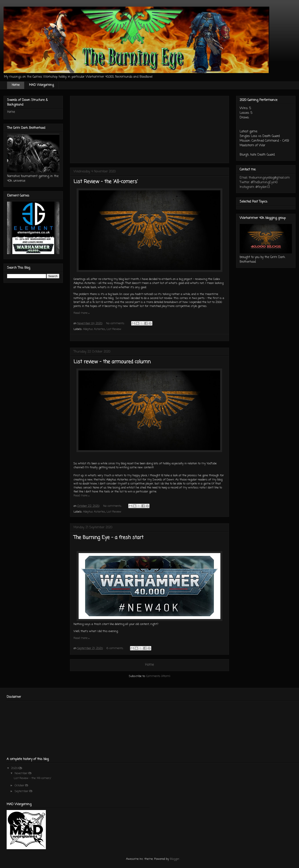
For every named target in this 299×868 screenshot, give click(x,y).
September (22, 791)
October (20, 786)
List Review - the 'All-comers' (106, 182)
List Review (114, 329)
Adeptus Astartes (94, 329)
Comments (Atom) (158, 676)
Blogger (175, 859)
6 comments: (116, 648)
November (22, 773)
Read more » (82, 313)
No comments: (116, 323)
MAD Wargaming (41, 85)
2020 (15, 768)
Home (16, 85)
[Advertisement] (149, 129)
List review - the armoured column (112, 362)
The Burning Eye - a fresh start (109, 538)
